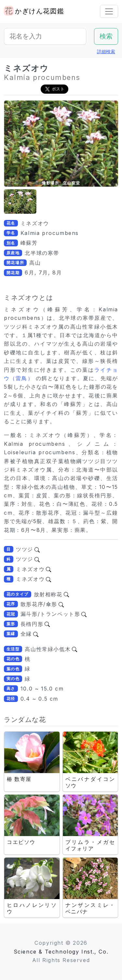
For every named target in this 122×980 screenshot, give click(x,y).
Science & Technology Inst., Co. (61, 952)
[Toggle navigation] (109, 11)
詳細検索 (106, 51)
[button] (20, 202)
